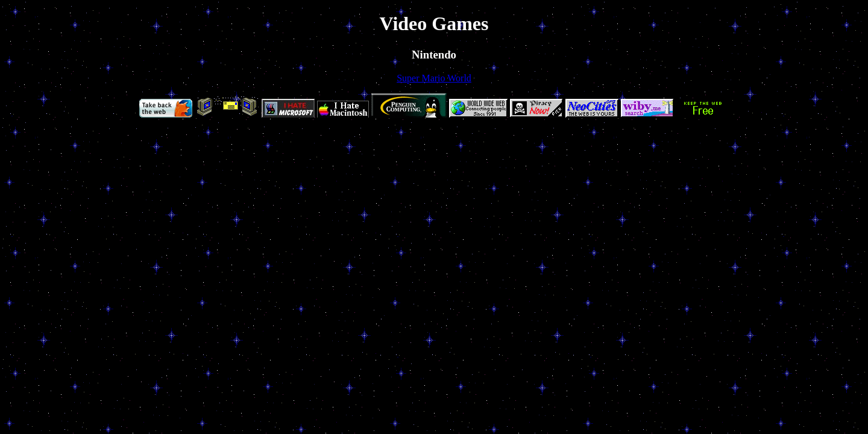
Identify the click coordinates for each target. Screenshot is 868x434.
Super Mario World (434, 78)
